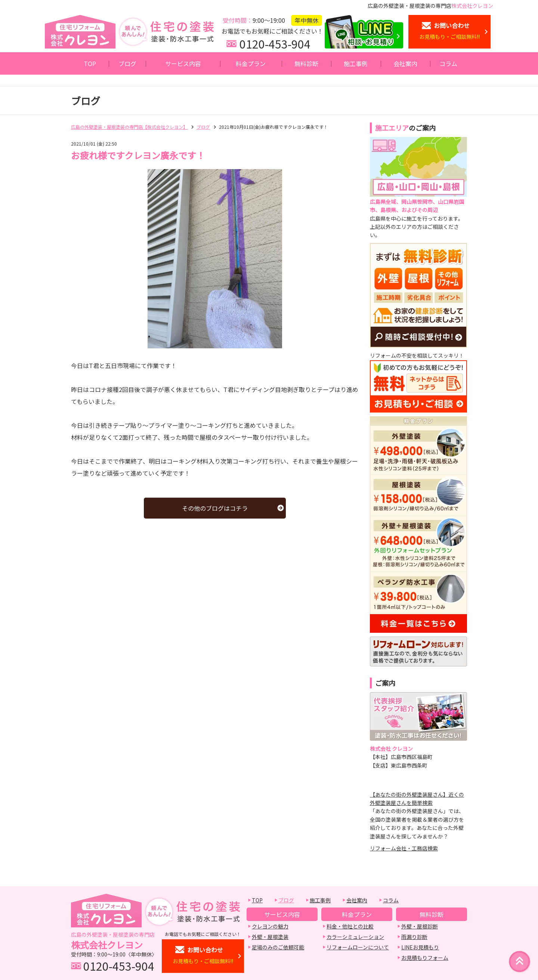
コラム (448, 63)
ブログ (127, 63)
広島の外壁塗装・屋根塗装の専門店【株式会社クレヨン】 (129, 127)
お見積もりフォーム (425, 958)
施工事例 (356, 63)
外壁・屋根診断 (420, 926)
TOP (90, 63)
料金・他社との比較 (350, 926)
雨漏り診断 (414, 937)
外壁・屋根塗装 (270, 937)
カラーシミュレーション (355, 937)
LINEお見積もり (420, 947)
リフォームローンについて (358, 947)
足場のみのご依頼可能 (278, 947)
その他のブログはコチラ (215, 508)
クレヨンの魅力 (270, 926)
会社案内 (405, 63)
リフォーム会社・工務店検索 (404, 848)
